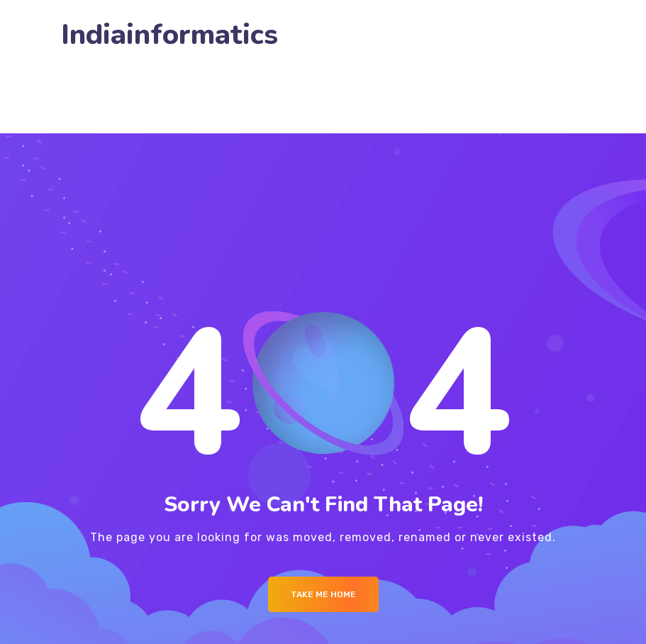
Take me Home (323, 594)
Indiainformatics (169, 35)
